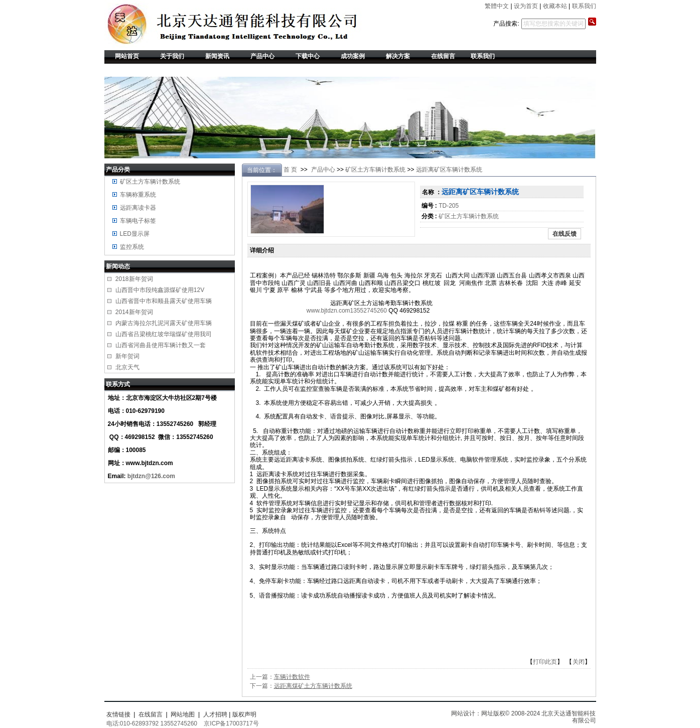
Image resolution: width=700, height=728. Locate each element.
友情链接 (118, 714)
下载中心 (308, 56)
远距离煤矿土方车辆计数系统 (313, 686)
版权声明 (244, 714)
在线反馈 (565, 234)
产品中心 (262, 56)
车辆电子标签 (138, 221)
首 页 (290, 170)
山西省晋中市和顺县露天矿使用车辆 (164, 301)
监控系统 (132, 247)
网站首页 (127, 56)
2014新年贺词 (134, 312)
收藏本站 (555, 6)
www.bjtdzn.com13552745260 (347, 311)
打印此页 (545, 662)
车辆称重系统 (138, 195)
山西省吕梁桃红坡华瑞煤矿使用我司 (164, 334)
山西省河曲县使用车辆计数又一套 (161, 345)
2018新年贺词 (134, 279)
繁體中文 (497, 6)
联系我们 (584, 6)
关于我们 (172, 56)
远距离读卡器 (138, 208)
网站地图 (183, 714)
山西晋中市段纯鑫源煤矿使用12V (160, 290)
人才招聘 (215, 714)
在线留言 (443, 56)
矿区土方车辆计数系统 (150, 182)
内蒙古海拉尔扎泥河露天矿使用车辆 (164, 323)
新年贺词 (127, 356)
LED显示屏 (135, 234)
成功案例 (353, 56)
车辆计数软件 (292, 677)
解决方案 (398, 56)
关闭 (579, 662)
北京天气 (127, 367)
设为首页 (526, 6)
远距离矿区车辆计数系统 (449, 170)
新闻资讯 (217, 56)
